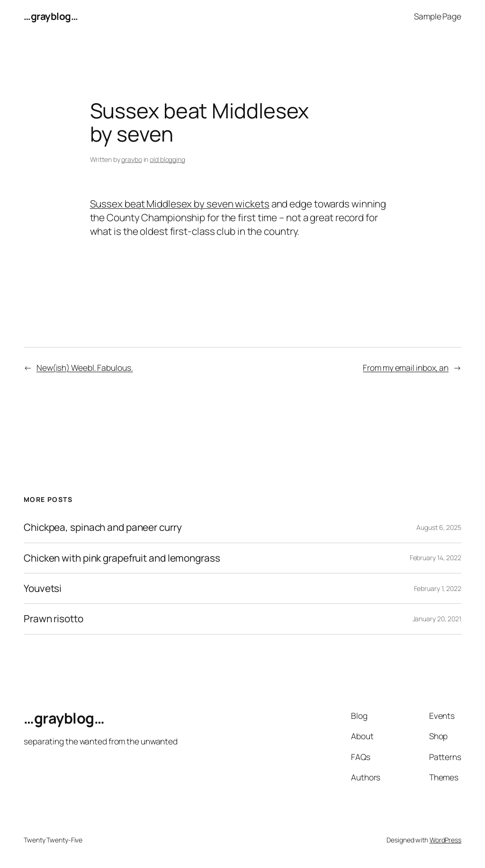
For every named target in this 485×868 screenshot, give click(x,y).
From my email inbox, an (406, 367)
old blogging (167, 159)
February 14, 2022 (436, 558)
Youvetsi (43, 588)
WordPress (445, 840)
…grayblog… (51, 16)
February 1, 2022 (438, 588)
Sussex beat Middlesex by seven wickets (180, 204)
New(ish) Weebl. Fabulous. (85, 367)
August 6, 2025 (439, 527)
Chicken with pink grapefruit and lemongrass (122, 558)
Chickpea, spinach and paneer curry (103, 527)
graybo (131, 159)
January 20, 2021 (437, 619)
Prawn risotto (54, 619)
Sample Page (438, 16)
